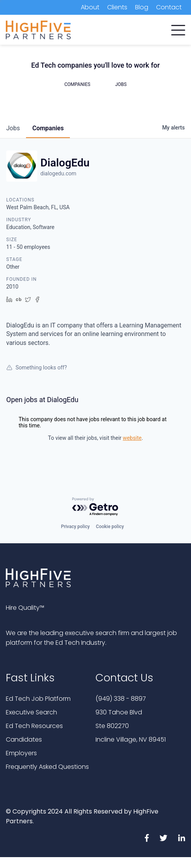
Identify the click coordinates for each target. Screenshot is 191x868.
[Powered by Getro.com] (95, 507)
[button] (178, 28)
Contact (169, 7)
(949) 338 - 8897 (121, 699)
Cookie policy (110, 527)
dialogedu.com (58, 173)
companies (48, 128)
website (132, 438)
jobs (13, 128)
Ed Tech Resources (34, 726)
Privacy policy (75, 527)
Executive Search (31, 712)
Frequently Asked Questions (47, 767)
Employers (21, 753)
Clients (117, 7)
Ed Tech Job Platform (38, 699)
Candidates (24, 739)
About (90, 7)
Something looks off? (36, 367)
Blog (142, 7)
